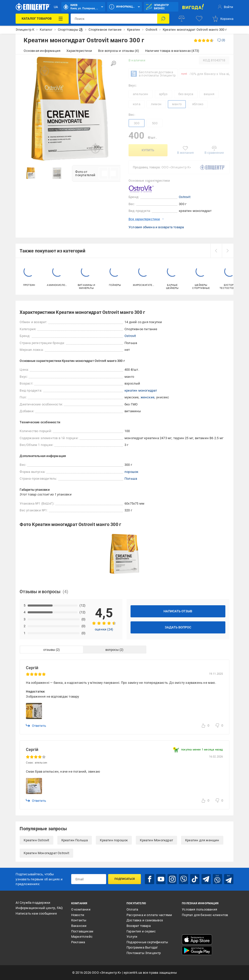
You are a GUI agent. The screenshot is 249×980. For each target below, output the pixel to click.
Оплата (132, 909)
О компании (81, 909)
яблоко (198, 104)
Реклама (78, 942)
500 (155, 123)
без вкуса (186, 94)
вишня (209, 94)
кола (137, 104)
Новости (78, 915)
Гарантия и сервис (141, 931)
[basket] (223, 19)
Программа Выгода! (142, 947)
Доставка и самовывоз (145, 920)
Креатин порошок (114, 840)
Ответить (36, 726)
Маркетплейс (82, 937)
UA (56, 7)
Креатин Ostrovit (36, 840)
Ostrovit (185, 197)
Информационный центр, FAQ (39, 908)
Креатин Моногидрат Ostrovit (46, 853)
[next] (228, 251)
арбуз (163, 94)
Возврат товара (139, 926)
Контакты (79, 920)
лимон (156, 104)
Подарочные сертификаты (147, 942)
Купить (148, 150)
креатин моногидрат (141, 390)
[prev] (216, 251)
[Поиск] (163, 19)
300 (137, 123)
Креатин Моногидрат (156, 840)
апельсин (141, 94)
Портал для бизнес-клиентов (205, 915)
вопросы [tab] (112, 650)
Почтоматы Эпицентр (144, 953)
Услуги (132, 937)
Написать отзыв (178, 611)
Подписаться (125, 879)
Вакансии (79, 926)
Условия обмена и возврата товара (156, 227)
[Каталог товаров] (42, 19)
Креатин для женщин (202, 840)
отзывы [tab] (49, 650)
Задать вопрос (178, 627)
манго (177, 104)
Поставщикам (82, 931)
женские (148, 397)
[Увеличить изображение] (113, 63)
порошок (131, 472)
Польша (131, 479)
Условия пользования (199, 909)
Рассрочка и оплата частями (149, 915)
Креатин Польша (75, 840)
